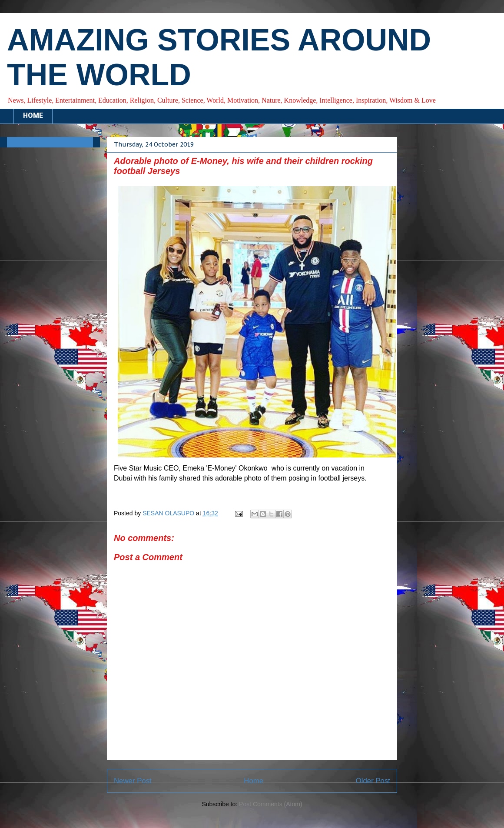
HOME (33, 116)
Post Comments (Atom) (270, 804)
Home (254, 781)
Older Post (373, 781)
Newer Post (133, 781)
